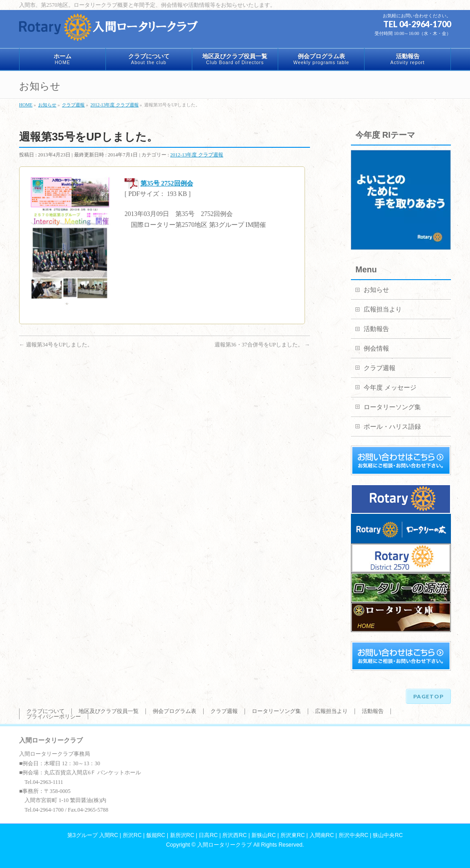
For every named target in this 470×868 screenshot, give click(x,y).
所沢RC (132, 835)
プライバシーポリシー (54, 717)
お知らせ (376, 290)
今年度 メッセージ (390, 388)
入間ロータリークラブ (225, 845)
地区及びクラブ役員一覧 (109, 711)
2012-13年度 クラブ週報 (197, 155)
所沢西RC (235, 835)
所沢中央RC (354, 835)
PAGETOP (428, 696)
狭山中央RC (388, 835)
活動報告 (376, 329)
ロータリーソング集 (392, 407)
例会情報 (376, 349)
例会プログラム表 (175, 711)
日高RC (208, 835)
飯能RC (156, 835)
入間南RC (322, 835)
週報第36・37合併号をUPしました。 (262, 345)
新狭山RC (264, 835)
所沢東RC (293, 835)
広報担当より (383, 309)
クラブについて (45, 711)
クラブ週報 (380, 368)
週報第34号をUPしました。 (56, 345)
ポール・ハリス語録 (392, 427)
